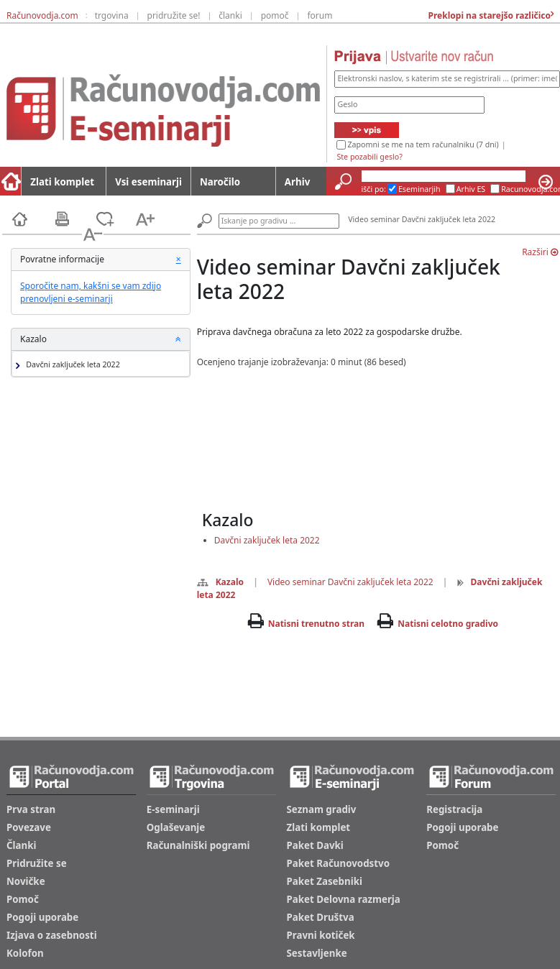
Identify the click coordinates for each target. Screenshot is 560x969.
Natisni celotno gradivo (448, 624)
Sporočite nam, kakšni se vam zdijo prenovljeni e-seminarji (91, 292)
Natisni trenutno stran (316, 624)
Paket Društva (321, 917)
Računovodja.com (42, 15)
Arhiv (297, 182)
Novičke (26, 881)
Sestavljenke (317, 953)
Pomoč (23, 899)
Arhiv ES (471, 189)
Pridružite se (37, 863)
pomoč (275, 15)
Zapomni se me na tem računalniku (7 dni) (423, 144)
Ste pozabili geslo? (369, 157)
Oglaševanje (176, 827)
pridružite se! (174, 15)
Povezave (29, 827)
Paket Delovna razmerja (344, 899)
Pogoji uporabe (42, 917)
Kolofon (25, 953)
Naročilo (220, 182)
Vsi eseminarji (148, 182)
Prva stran (31, 809)
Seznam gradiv (322, 809)
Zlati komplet (62, 182)
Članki (21, 845)
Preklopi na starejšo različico (488, 15)
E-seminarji (173, 809)
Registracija (454, 809)
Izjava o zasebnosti (52, 935)
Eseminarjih (419, 189)
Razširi (540, 252)
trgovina (112, 15)
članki (230, 15)
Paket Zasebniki (325, 881)
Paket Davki (315, 845)
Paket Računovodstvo (339, 863)
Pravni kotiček (321, 935)
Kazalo (220, 582)
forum (320, 15)
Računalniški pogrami (198, 845)
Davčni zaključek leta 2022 (71, 365)
